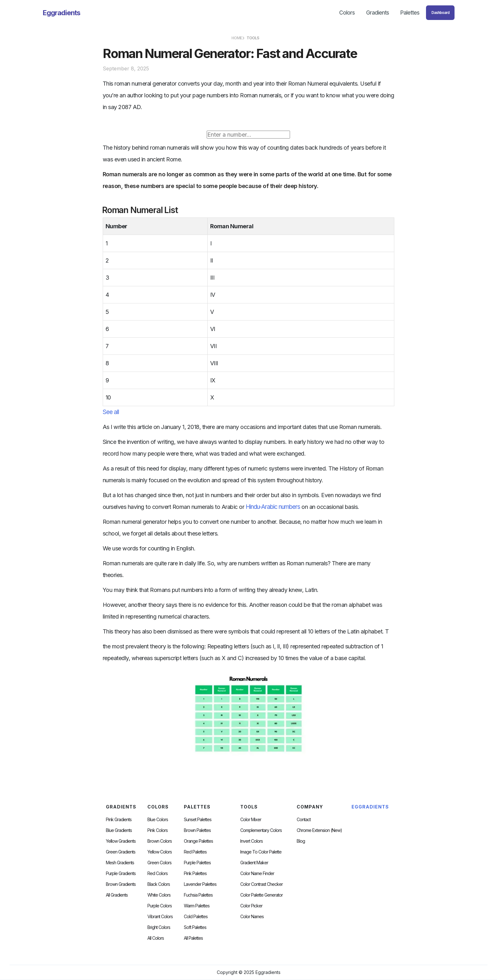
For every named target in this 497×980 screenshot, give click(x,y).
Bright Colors (159, 927)
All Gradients (117, 895)
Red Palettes (195, 852)
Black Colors (159, 884)
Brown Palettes (197, 830)
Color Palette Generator (261, 895)
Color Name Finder (257, 873)
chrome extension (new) (319, 830)
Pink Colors (158, 830)
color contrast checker (261, 884)
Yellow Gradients (121, 841)
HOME (237, 38)
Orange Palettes (198, 841)
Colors (347, 13)
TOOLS (253, 38)
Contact (304, 820)
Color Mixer (251, 820)
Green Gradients (121, 852)
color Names (252, 917)
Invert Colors (252, 841)
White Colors (159, 895)
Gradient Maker (254, 863)
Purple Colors (160, 906)
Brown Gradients (121, 884)
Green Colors (159, 863)
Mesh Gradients (120, 863)
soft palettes (195, 927)
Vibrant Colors (160, 917)
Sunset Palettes (198, 820)
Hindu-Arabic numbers (273, 507)
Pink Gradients (119, 820)
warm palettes (197, 906)
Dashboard (440, 13)
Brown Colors (160, 841)
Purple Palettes (197, 863)
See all (111, 412)
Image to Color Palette (261, 852)
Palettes (410, 13)
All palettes (193, 938)
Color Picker (251, 906)
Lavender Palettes (200, 884)
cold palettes (196, 917)
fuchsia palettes (198, 895)
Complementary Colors (261, 830)
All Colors (156, 938)
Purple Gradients (121, 873)
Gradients (378, 13)
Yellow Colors (160, 852)
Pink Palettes (195, 873)
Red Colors (158, 873)
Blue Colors (158, 820)
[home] (61, 13)
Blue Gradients (119, 830)
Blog (301, 841)
